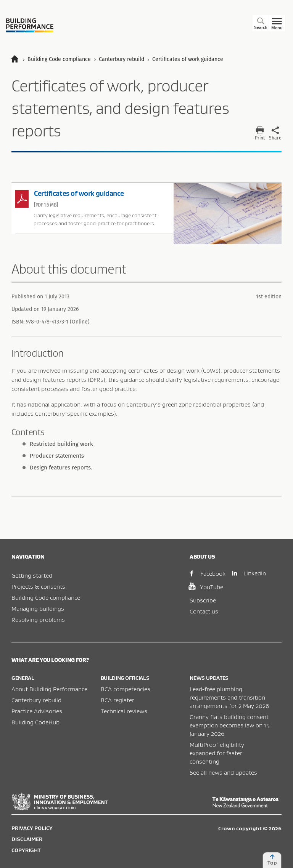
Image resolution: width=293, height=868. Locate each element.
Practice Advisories (37, 711)
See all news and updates (223, 772)
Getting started (32, 575)
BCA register (118, 700)
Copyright (26, 850)
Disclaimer (27, 839)
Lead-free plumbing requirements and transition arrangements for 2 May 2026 (229, 697)
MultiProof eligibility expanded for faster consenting (217, 753)
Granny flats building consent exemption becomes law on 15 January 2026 (230, 725)
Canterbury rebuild (36, 700)
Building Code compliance (46, 597)
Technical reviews (124, 711)
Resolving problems (38, 620)
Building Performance (30, 25)
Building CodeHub (35, 722)
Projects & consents (38, 586)
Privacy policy (32, 828)
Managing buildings (38, 609)
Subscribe (203, 600)
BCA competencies (126, 689)
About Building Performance (49, 689)
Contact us (204, 611)
